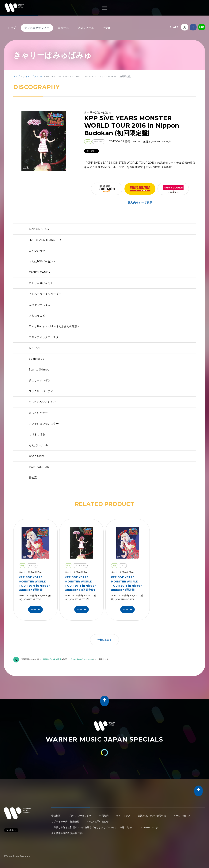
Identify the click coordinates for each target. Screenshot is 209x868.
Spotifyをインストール (82, 659)
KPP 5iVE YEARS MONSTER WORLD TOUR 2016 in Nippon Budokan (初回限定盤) (81, 584)
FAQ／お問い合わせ (98, 821)
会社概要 (56, 816)
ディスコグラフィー (37, 28)
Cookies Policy (150, 827)
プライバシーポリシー (80, 816)
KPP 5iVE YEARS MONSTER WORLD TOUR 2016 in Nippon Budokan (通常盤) (35, 584)
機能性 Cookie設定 (52, 659)
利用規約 (104, 816)
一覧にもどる (104, 640)
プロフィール (86, 28)
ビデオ (107, 28)
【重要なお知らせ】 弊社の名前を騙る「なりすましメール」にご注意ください (93, 827)
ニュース (63, 28)
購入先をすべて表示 (140, 202)
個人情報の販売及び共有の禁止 (68, 833)
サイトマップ (123, 816)
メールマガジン (182, 816)
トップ (12, 28)
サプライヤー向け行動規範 (65, 821)
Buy (36, 609)
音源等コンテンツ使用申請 (152, 816)
